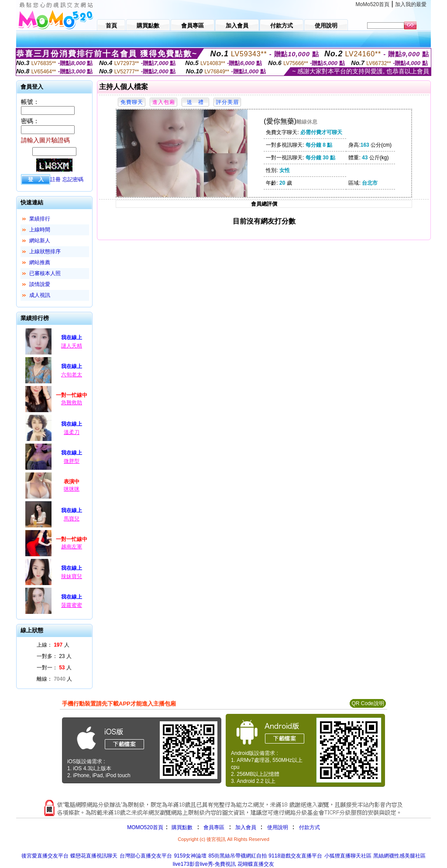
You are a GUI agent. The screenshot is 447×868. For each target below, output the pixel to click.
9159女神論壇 (190, 856)
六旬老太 (72, 375)
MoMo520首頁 (373, 4)
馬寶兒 (72, 519)
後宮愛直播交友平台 (45, 856)
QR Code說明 (368, 703)
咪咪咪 (72, 489)
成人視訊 (40, 295)
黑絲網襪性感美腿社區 (399, 856)
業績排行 (40, 219)
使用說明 (278, 827)
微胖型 (72, 461)
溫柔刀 (72, 432)
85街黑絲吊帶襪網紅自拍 (238, 856)
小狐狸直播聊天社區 (348, 856)
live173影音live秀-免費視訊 (204, 864)
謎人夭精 (72, 346)
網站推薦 (40, 262)
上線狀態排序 (45, 251)
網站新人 (40, 241)
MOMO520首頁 (145, 827)
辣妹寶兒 (72, 576)
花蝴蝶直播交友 (256, 864)
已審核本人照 (45, 273)
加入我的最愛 (411, 4)
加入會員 (246, 827)
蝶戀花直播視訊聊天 (94, 856)
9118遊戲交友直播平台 (295, 856)
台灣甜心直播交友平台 (146, 856)
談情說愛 (40, 284)
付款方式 (309, 827)
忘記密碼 (73, 179)
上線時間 (40, 230)
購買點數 (181, 827)
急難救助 (72, 403)
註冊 (55, 179)
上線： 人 (53, 645)
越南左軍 (72, 547)
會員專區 (214, 827)
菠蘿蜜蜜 (72, 605)
